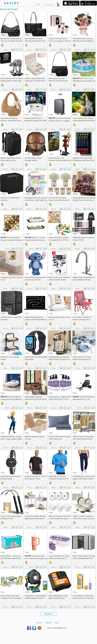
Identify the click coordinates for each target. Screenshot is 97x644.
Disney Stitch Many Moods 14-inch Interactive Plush (36, 279)
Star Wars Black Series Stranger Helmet (33, 159)
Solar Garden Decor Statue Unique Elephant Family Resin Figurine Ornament (84, 121)
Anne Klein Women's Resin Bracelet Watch (11, 478)
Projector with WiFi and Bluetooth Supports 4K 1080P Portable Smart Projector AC (36, 121)
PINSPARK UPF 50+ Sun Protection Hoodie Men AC (58, 478)
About (40, 623)
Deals (38, 4)
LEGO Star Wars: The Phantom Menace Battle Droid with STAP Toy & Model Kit (60, 160)
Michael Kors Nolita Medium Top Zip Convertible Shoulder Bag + (12, 41)
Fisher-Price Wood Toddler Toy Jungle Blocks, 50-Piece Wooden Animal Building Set (59, 240)
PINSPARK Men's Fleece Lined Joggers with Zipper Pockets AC (84, 479)
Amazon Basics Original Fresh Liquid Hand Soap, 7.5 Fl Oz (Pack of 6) (60, 399)
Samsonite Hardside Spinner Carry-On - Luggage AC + (60, 121)
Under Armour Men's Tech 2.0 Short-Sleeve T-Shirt (36, 478)
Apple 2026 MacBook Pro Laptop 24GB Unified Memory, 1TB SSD (36, 320)
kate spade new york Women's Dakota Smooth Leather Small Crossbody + (60, 81)
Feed (57, 623)
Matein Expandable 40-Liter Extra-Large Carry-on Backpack (11, 160)
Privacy (48, 623)
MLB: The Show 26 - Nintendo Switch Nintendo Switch (59, 279)
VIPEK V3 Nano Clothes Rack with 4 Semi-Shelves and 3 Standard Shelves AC (83, 439)
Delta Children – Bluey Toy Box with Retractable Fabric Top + (11, 558)
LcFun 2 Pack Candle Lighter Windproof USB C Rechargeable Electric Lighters (12, 518)
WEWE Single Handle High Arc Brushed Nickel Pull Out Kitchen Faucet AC (84, 280)
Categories (49, 4)
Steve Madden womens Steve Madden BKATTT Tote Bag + (35, 41)
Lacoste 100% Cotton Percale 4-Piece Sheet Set (59, 438)
